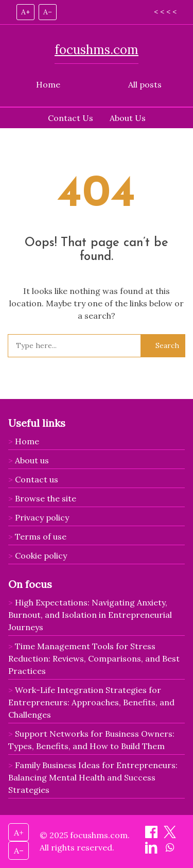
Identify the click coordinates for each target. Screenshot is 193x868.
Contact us (37, 479)
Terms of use (41, 536)
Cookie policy (41, 555)
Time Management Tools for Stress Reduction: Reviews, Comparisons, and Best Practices (94, 658)
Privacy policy (42, 517)
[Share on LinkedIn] (152, 850)
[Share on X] (170, 835)
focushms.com (97, 50)
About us (32, 460)
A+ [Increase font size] (25, 12)
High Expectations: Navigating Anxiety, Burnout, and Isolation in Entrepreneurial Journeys (90, 615)
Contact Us (71, 118)
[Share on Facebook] (152, 835)
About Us (128, 118)
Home (48, 84)
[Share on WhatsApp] (170, 850)
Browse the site (46, 498)
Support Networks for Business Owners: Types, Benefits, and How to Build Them (91, 740)
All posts (145, 84)
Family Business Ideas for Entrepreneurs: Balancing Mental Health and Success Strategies (93, 777)
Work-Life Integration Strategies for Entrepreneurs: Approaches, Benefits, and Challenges (91, 702)
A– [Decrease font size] (48, 12)
